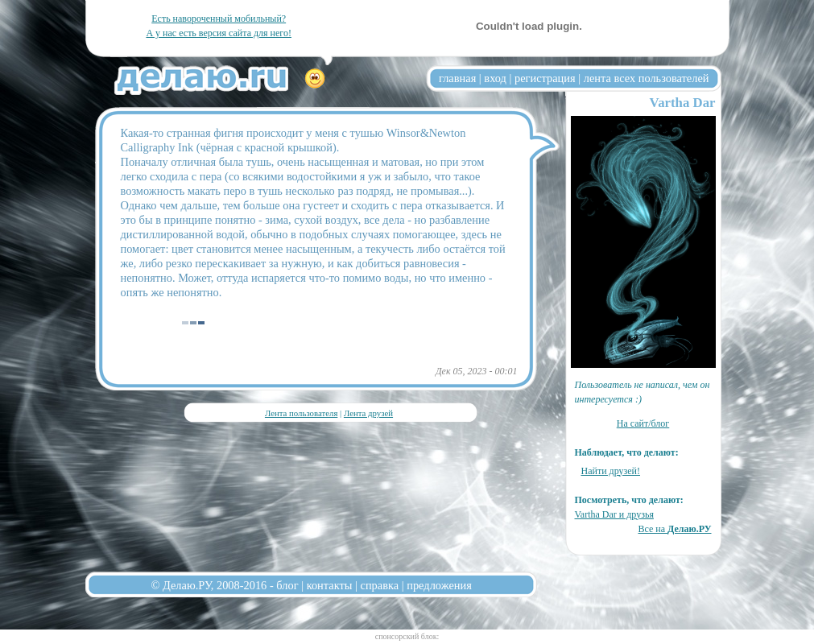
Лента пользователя (301, 413)
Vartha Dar (683, 103)
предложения (439, 585)
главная (457, 78)
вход (495, 78)
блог (287, 585)
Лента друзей (368, 413)
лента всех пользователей (647, 78)
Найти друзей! (611, 471)
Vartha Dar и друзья (614, 514)
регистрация (545, 78)
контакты (330, 585)
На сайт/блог (643, 423)
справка (380, 585)
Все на (674, 529)
